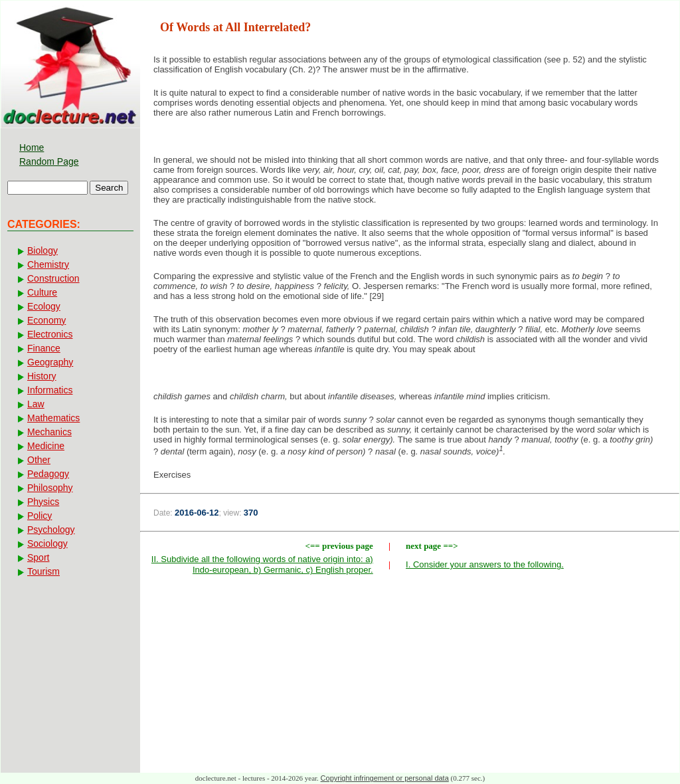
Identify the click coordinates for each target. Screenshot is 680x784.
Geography (50, 362)
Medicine (46, 446)
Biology (42, 250)
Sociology (47, 543)
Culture (42, 292)
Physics (43, 502)
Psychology (51, 530)
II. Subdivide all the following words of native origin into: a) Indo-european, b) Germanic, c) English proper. (262, 564)
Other (39, 460)
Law (36, 404)
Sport (38, 557)
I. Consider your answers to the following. (485, 564)
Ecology (44, 306)
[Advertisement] (410, 677)
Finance (44, 348)
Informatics (50, 390)
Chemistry (48, 264)
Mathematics (53, 418)
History (42, 376)
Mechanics (49, 432)
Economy (46, 320)
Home (32, 147)
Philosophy (50, 488)
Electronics (50, 334)
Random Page (49, 161)
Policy (40, 516)
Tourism (43, 571)
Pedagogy (48, 474)
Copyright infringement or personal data (385, 778)
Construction (53, 278)
